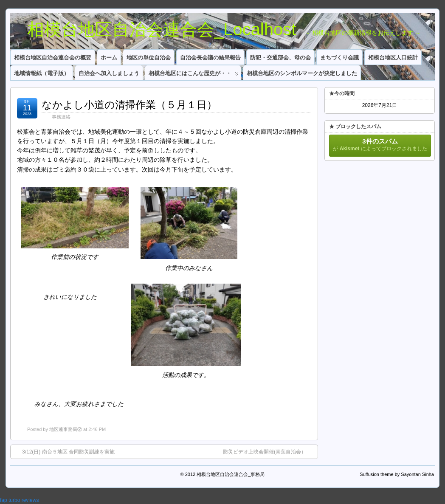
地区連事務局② (66, 429)
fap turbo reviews (19, 500)
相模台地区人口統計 (393, 58)
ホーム (109, 58)
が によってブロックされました (380, 145)
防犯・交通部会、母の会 (280, 58)
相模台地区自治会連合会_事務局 (231, 474)
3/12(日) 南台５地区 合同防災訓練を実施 (64, 451)
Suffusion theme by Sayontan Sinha (397, 474)
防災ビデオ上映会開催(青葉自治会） (269, 451)
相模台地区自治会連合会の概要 (53, 58)
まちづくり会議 (339, 58)
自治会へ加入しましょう (109, 73)
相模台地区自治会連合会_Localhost (153, 29)
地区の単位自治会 (149, 58)
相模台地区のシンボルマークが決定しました (302, 73)
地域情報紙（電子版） (42, 73)
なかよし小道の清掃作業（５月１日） (129, 105)
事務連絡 (61, 117)
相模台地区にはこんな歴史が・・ (194, 75)
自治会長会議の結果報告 (210, 58)
